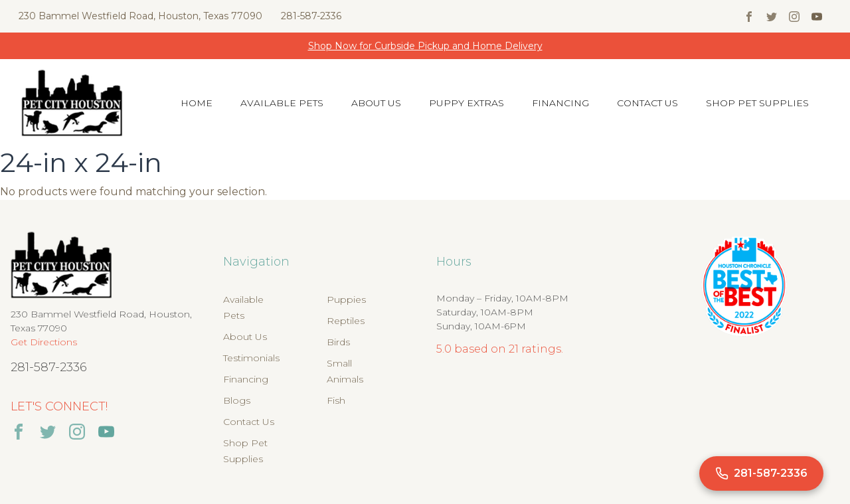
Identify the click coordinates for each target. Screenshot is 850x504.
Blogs (237, 400)
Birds (338, 342)
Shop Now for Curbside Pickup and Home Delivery (425, 46)
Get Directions (44, 342)
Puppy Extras (467, 103)
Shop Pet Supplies (757, 103)
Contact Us (647, 103)
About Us (376, 103)
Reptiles (346, 321)
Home (197, 103)
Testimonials (251, 358)
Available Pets (282, 103)
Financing (560, 103)
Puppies (346, 299)
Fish (336, 400)
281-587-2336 (311, 16)
